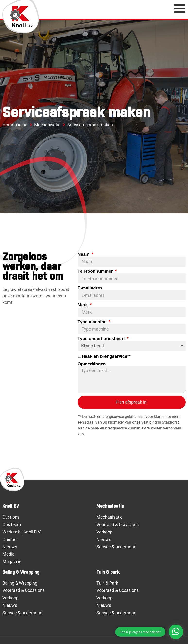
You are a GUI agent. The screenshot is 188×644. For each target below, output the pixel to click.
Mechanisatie (47, 125)
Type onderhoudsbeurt (102, 339)
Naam (84, 254)
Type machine (93, 322)
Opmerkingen (92, 364)
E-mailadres (90, 288)
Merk (83, 305)
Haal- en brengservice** (106, 356)
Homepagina (15, 125)
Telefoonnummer (96, 271)
